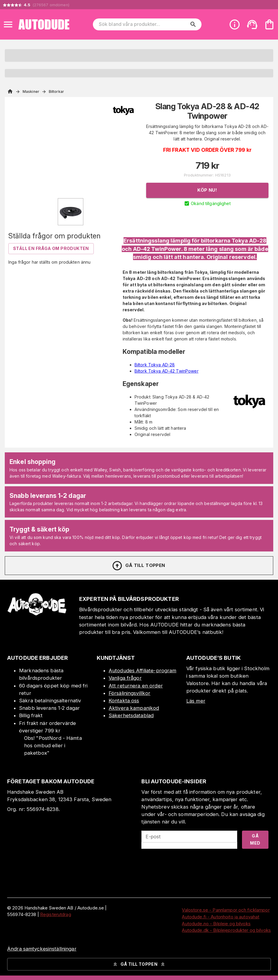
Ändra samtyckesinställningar (42, 949)
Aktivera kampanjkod (134, 708)
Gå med (255, 840)
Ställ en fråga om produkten (51, 248)
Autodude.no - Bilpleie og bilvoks (216, 924)
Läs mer (196, 701)
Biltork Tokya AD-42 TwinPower (167, 371)
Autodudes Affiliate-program (143, 670)
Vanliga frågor (125, 678)
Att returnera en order (136, 686)
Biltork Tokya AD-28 (155, 365)
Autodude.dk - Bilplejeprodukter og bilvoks (226, 930)
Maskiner (31, 92)
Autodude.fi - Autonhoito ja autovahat (221, 917)
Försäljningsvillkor (130, 693)
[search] (193, 24)
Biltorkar (56, 92)
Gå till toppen (138, 566)
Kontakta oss (124, 701)
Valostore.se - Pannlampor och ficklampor (226, 910)
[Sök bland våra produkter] (143, 24)
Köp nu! (207, 190)
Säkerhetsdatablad (131, 715)
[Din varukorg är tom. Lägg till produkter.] (269, 24)
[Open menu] (8, 24)
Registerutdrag (56, 914)
